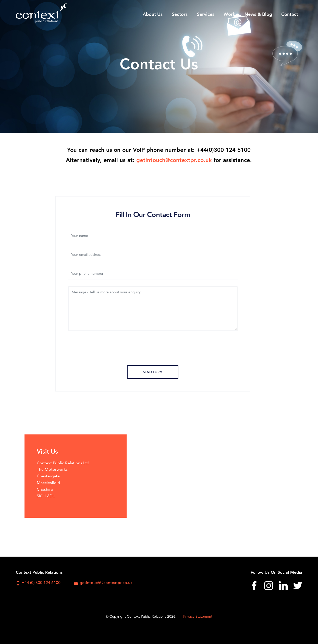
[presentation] (153, 349)
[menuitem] (153, 14)
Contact (290, 14)
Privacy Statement (198, 616)
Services (206, 14)
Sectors (180, 14)
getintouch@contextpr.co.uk (174, 160)
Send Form (153, 372)
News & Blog (258, 14)
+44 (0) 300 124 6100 (38, 583)
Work (229, 14)
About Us (153, 14)
